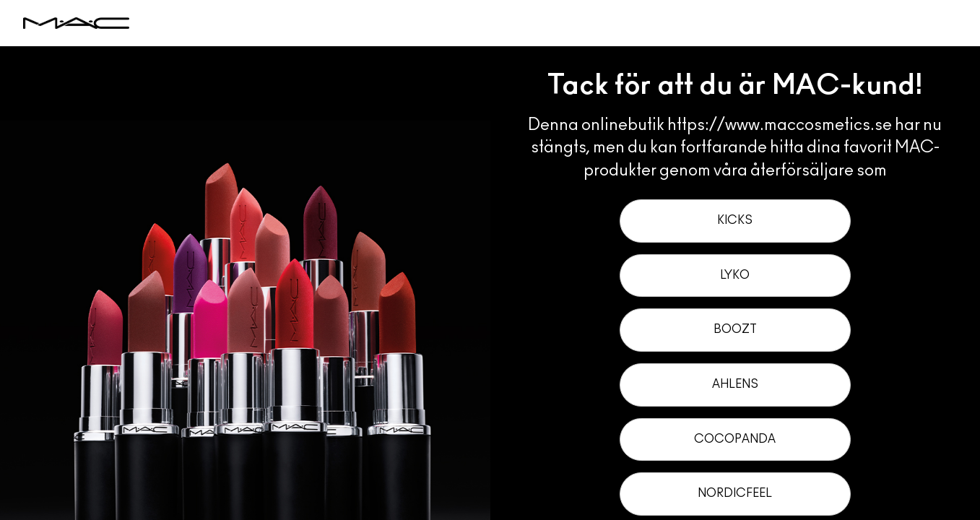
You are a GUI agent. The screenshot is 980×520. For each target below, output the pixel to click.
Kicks (735, 220)
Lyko (735, 275)
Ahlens (735, 384)
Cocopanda (735, 439)
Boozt (735, 329)
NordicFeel (735, 493)
